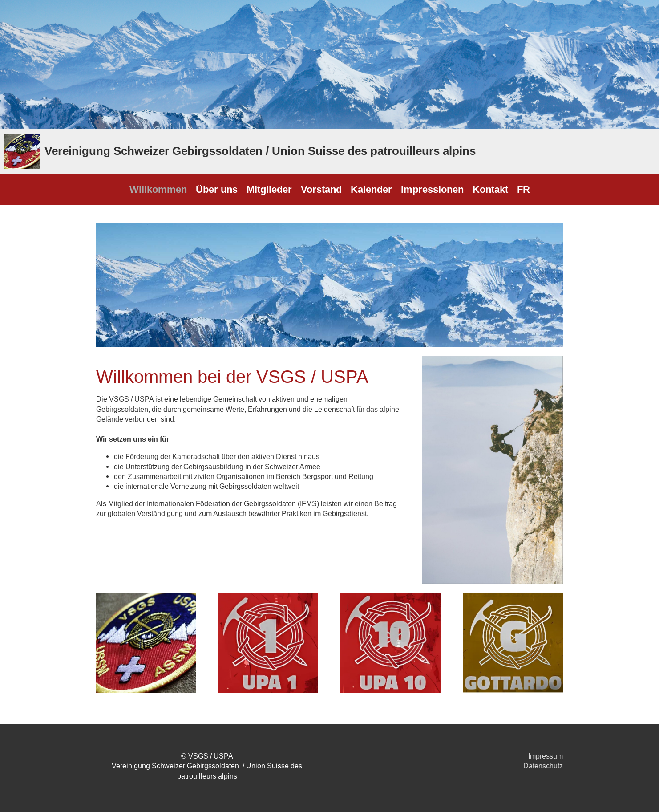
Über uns (217, 189)
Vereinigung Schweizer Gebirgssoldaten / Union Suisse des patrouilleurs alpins (260, 151)
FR (524, 189)
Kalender (371, 189)
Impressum (546, 756)
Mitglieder (269, 189)
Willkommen (158, 189)
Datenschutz (543, 766)
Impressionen (432, 189)
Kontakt (490, 189)
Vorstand (321, 189)
